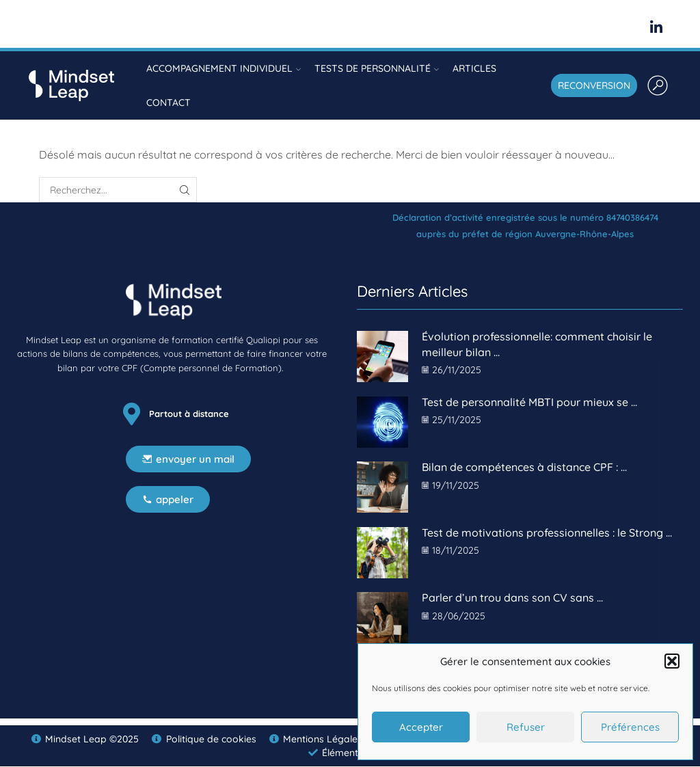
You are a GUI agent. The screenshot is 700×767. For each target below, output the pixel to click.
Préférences (630, 727)
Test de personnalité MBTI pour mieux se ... (529, 402)
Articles (474, 68)
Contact (169, 103)
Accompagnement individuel (224, 68)
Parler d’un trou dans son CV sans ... (512, 597)
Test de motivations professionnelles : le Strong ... (547, 533)
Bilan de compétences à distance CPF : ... (524, 467)
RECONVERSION (594, 85)
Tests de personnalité (377, 68)
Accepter (421, 727)
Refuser (526, 727)
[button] (672, 661)
